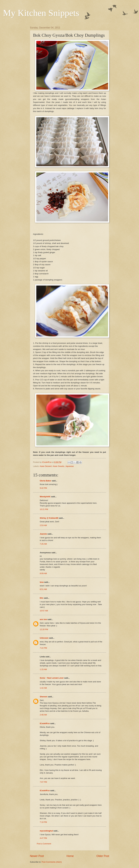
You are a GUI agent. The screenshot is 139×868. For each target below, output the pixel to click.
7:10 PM (43, 822)
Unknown (44, 638)
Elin (42, 598)
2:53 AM (43, 525)
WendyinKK (45, 497)
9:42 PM (43, 488)
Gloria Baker (46, 481)
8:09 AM (43, 573)
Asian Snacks (58, 466)
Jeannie (43, 534)
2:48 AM (43, 715)
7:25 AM (43, 544)
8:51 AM (43, 589)
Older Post (103, 856)
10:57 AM (44, 611)
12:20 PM (44, 629)
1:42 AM (43, 688)
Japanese (69, 466)
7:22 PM (43, 648)
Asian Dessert (46, 466)
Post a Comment (44, 844)
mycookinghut (46, 831)
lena (42, 582)
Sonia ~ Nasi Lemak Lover (52, 678)
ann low (43, 619)
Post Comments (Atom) (52, 862)
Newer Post (37, 856)
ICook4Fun (45, 723)
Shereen (44, 697)
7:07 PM (43, 782)
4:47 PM (43, 838)
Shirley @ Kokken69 (49, 518)
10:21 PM (44, 509)
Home (70, 856)
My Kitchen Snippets (41, 13)
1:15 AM (43, 669)
